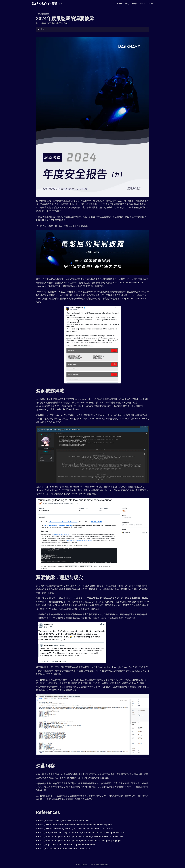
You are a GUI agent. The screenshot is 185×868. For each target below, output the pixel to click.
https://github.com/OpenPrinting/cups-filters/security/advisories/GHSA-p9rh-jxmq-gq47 (80, 841)
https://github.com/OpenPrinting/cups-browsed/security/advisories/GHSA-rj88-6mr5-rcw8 (81, 837)
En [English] (62, 3)
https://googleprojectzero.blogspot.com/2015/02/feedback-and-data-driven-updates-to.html (82, 833)
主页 (38, 14)
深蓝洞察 (45, 14)
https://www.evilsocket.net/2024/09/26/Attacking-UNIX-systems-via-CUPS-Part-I (76, 829)
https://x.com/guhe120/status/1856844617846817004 (64, 849)
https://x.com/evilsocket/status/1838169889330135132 (65, 821)
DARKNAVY (85, 864)
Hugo (99, 864)
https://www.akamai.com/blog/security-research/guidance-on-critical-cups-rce (75, 825)
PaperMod (106, 864)
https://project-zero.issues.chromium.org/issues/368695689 (67, 845)
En (67, 23)
